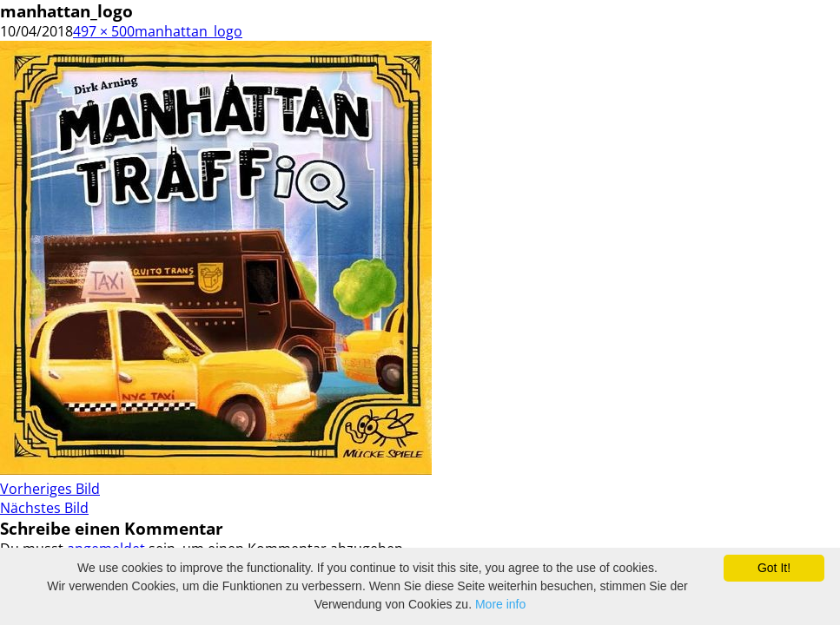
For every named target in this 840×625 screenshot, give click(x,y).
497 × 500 (104, 31)
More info (500, 604)
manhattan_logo (189, 31)
